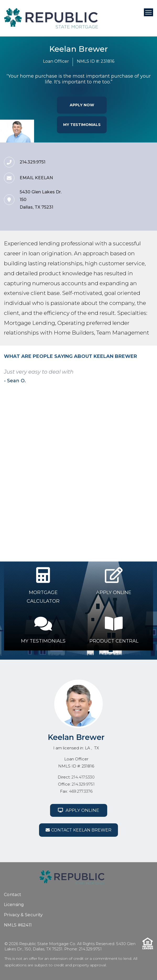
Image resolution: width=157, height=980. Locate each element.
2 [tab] (52, 466)
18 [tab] (84, 468)
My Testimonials (82, 125)
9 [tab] (96, 466)
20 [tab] (96, 468)
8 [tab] (90, 466)
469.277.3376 (81, 791)
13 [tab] (52, 468)
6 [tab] (78, 466)
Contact (13, 895)
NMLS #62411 (18, 925)
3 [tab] (59, 466)
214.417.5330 (83, 777)
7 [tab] (84, 466)
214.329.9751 (83, 784)
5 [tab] (71, 466)
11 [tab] (109, 466)
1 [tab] (46, 466)
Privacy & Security (23, 915)
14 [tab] (59, 468)
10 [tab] (103, 466)
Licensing (14, 905)
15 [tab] (65, 468)
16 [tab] (71, 468)
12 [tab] (46, 468)
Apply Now (82, 105)
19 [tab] (90, 468)
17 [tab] (78, 468)
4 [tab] (65, 466)
